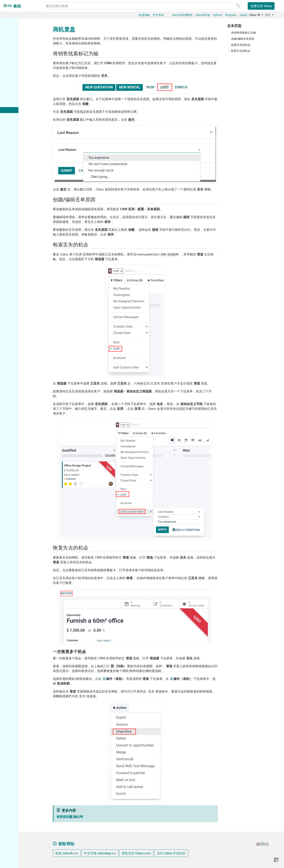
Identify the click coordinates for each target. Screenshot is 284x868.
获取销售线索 (21, 128)
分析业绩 (19, 140)
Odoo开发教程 (20, 248)
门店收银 (16, 80)
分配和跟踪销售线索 (26, 134)
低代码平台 (17, 170)
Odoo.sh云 (17, 203)
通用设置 (16, 177)
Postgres (231, 15)
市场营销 (16, 152)
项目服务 (16, 158)
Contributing (19, 275)
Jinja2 (243, 15)
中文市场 (158, 15)
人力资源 (16, 92)
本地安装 (16, 209)
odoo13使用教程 (182, 15)
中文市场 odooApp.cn (100, 853)
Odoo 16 (255, 15)
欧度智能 (144, 15)
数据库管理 (17, 185)
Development (19, 281)
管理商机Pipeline (24, 104)
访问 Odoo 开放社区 (171, 853)
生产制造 (16, 56)
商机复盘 (22, 110)
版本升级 (16, 215)
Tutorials (16, 254)
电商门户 (16, 74)
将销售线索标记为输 (244, 33)
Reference (17, 266)
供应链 (14, 68)
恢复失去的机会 (241, 51)
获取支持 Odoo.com (136, 853)
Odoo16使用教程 (21, 25)
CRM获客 (16, 98)
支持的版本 (17, 228)
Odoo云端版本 (19, 197)
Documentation (20, 287)
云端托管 (16, 191)
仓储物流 (16, 50)
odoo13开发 (203, 15)
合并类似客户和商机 (29, 122)
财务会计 (16, 86)
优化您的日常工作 (24, 146)
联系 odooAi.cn (67, 853)
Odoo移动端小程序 (22, 234)
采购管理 (16, 37)
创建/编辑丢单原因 (243, 39)
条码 (13, 62)
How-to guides (20, 261)
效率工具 (16, 164)
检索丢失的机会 (241, 45)
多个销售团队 (25, 116)
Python (218, 15)
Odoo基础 (16, 32)
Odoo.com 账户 (20, 240)
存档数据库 (17, 222)
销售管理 (16, 44)
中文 (268, 15)
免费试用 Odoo (261, 6)
